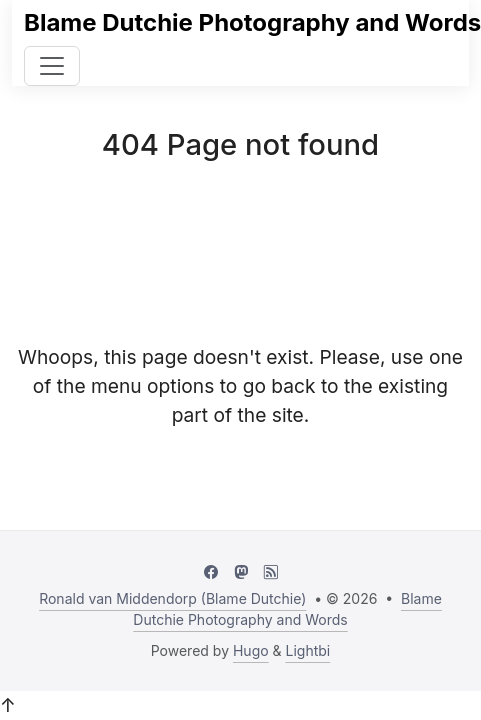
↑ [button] (8, 705)
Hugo (251, 650)
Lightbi (308, 650)
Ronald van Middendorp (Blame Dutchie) (172, 598)
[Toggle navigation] (52, 66)
